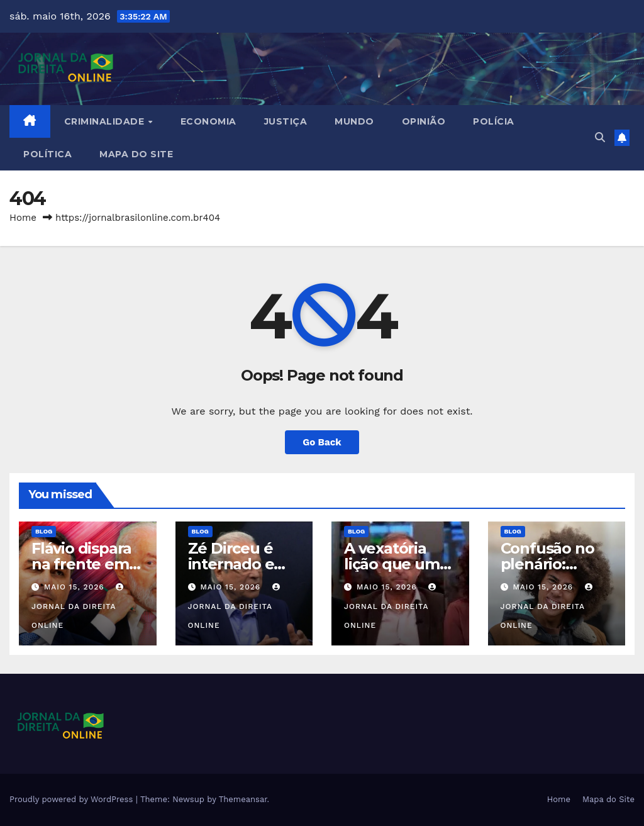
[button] (600, 137)
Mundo (354, 121)
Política (47, 154)
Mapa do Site (136, 154)
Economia (208, 121)
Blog (44, 531)
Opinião (424, 121)
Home (23, 218)
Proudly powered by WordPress (73, 799)
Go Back (322, 442)
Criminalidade (106, 121)
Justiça (286, 121)
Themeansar (243, 799)
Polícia (494, 121)
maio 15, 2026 (76, 587)
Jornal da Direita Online (79, 606)
